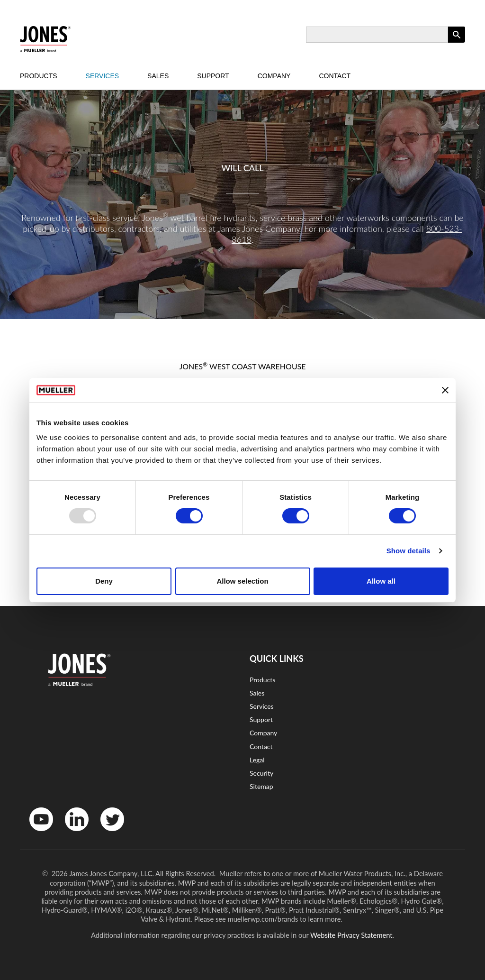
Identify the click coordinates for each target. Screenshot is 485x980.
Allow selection (242, 581)
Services (103, 76)
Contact (335, 76)
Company (274, 76)
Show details (409, 551)
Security (261, 773)
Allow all (381, 581)
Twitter (106, 833)
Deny (104, 581)
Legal (257, 760)
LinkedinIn (73, 833)
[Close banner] (445, 390)
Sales (158, 76)
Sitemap (261, 786)
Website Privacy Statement (351, 935)
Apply (457, 42)
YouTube (36, 833)
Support (213, 76)
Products (39, 76)
